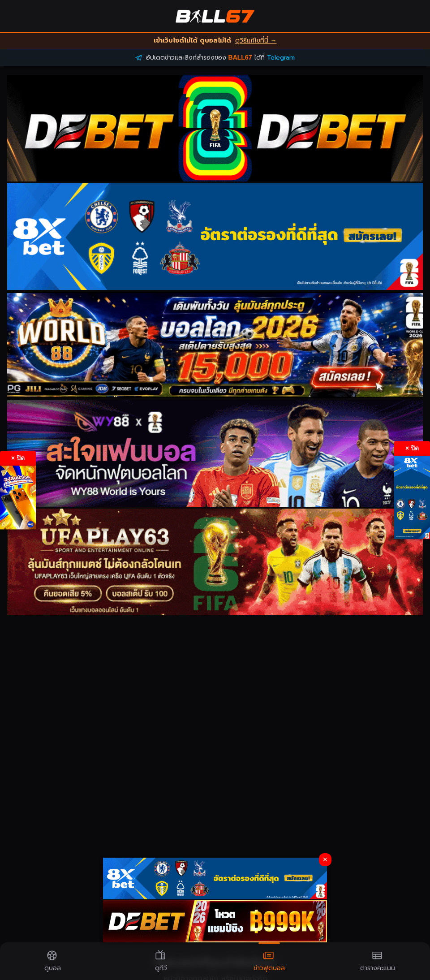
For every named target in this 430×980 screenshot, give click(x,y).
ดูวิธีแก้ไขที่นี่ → (256, 41)
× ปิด (18, 458)
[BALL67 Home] (215, 16)
